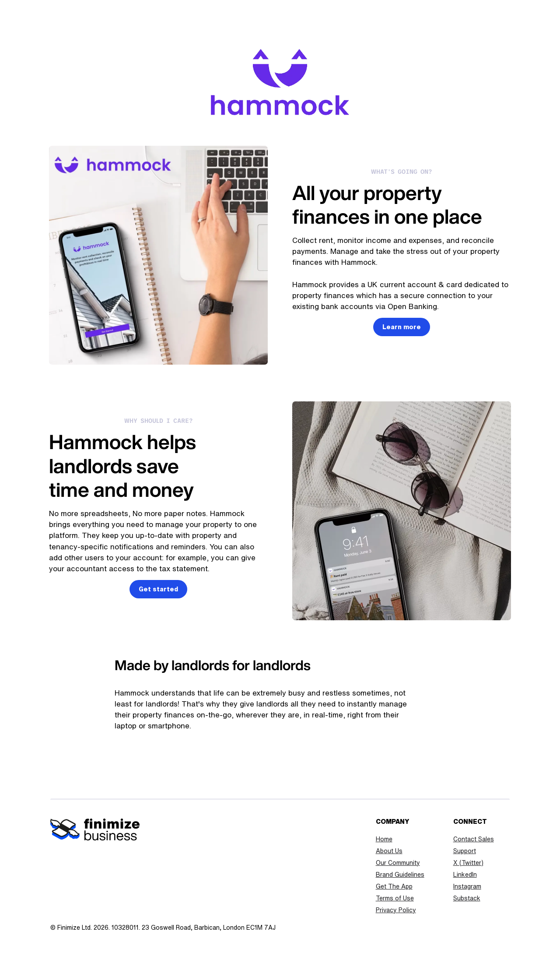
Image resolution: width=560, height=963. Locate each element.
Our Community (398, 863)
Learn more (402, 327)
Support (465, 851)
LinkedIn (465, 875)
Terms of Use (395, 898)
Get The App (394, 886)
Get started (158, 589)
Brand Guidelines (400, 875)
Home (384, 839)
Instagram (467, 886)
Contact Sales (474, 839)
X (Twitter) (468, 863)
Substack (467, 898)
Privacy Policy (396, 910)
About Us (389, 851)
